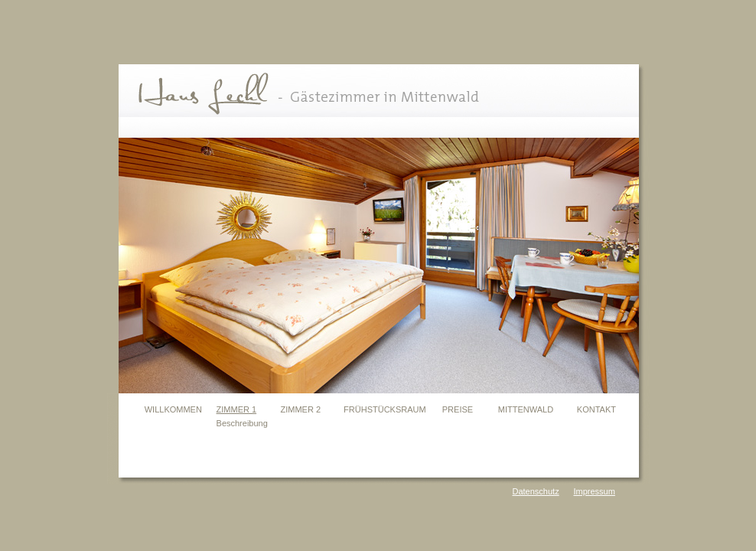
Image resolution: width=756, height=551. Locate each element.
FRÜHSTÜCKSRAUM (385, 409)
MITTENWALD (526, 409)
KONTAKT (596, 409)
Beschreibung (242, 423)
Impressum (595, 491)
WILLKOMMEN (173, 409)
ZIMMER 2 (301, 409)
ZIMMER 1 (237, 409)
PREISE (458, 409)
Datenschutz (536, 491)
